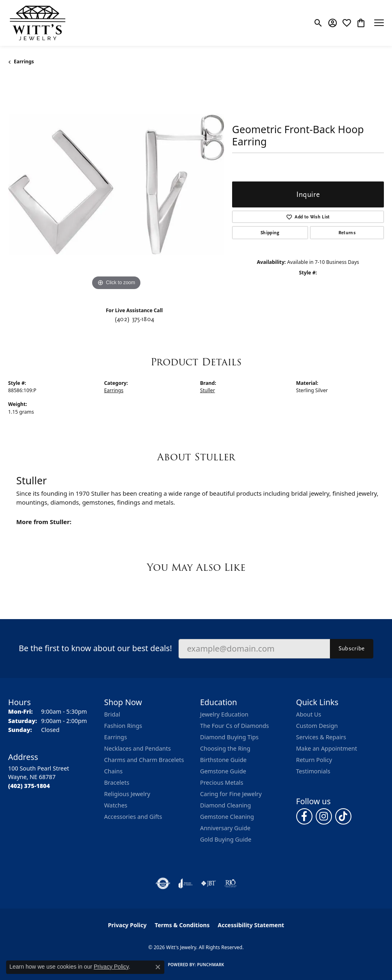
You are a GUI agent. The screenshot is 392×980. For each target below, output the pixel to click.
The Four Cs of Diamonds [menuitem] (235, 726)
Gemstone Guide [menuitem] (223, 771)
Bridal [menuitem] (112, 714)
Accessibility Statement (251, 925)
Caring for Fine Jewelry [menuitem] (231, 794)
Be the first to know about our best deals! (95, 648)
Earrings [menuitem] (116, 737)
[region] (116, 184)
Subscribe (352, 648)
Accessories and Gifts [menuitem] (133, 817)
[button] (318, 23)
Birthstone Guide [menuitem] (223, 760)
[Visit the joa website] (186, 883)
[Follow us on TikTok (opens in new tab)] (343, 816)
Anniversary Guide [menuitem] (225, 828)
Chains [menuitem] (114, 771)
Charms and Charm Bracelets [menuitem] (144, 760)
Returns (347, 233)
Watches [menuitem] (116, 805)
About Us (309, 714)
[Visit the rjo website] (230, 883)
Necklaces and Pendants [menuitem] (138, 748)
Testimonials (313, 771)
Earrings (24, 62)
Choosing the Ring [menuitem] (225, 748)
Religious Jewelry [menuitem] (127, 794)
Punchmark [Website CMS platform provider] (211, 965)
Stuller (208, 390)
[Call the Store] (29, 786)
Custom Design (317, 726)
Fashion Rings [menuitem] (123, 726)
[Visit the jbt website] (209, 883)
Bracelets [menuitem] (117, 782)
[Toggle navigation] (379, 23)
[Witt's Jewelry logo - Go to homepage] (38, 23)
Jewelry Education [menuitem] (224, 714)
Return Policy (314, 760)
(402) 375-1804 (134, 319)
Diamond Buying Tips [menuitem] (229, 737)
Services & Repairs (321, 737)
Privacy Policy (127, 925)
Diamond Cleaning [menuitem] (225, 805)
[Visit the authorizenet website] (163, 883)
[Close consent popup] (158, 967)
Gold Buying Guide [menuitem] (226, 839)
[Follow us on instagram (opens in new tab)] (324, 816)
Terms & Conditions (182, 925)
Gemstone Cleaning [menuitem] (227, 817)
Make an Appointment (327, 748)
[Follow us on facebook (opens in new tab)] (304, 816)
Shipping (270, 233)
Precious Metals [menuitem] (222, 782)
